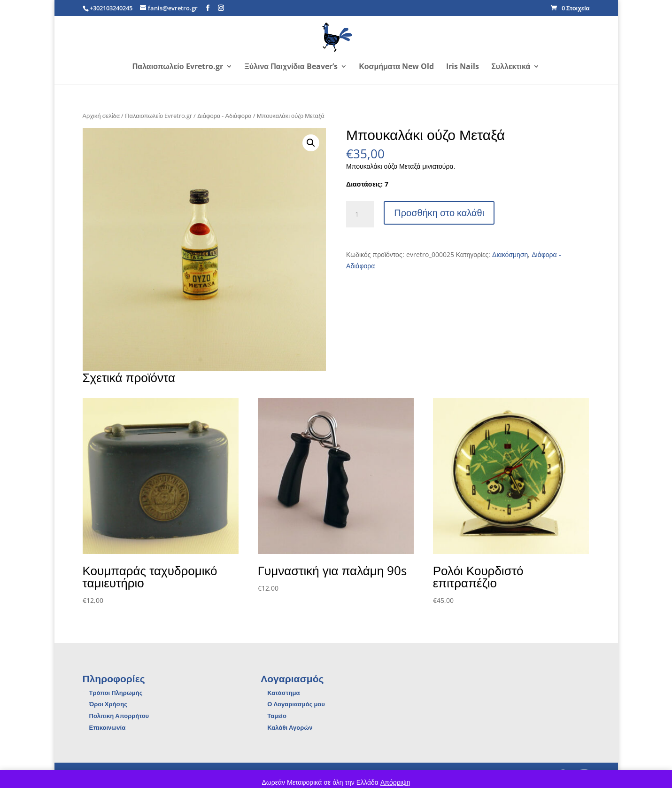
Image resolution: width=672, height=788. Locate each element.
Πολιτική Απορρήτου (119, 716)
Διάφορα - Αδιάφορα (224, 116)
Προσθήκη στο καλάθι (439, 213)
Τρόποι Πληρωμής (116, 693)
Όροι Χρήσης (108, 704)
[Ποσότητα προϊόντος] (360, 214)
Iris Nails (463, 67)
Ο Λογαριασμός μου (296, 704)
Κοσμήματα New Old (397, 67)
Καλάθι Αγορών (290, 727)
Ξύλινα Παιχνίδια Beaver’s (291, 67)
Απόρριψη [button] (395, 782)
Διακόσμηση (510, 254)
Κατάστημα (283, 693)
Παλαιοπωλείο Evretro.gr (178, 67)
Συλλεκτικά (511, 67)
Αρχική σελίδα (101, 116)
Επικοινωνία (108, 727)
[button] (311, 143)
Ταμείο (277, 716)
